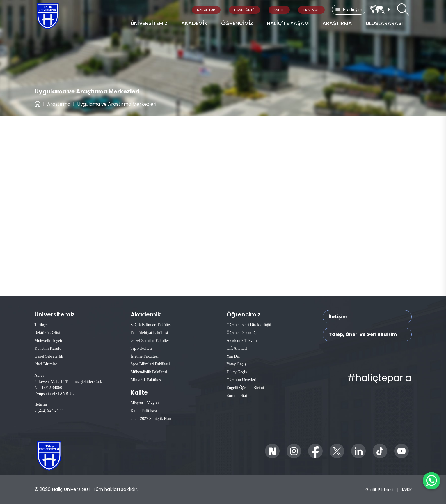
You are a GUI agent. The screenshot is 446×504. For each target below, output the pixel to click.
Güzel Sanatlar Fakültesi (151, 341)
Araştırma (59, 104)
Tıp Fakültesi (141, 348)
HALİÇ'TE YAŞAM (288, 23)
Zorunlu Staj (237, 396)
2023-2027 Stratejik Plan (151, 419)
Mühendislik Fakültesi (149, 372)
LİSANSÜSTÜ (245, 10)
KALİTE (279, 10)
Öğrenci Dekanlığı (242, 333)
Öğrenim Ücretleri (242, 380)
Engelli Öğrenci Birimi (245, 388)
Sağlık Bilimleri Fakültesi (152, 325)
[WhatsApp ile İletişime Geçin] (431, 481)
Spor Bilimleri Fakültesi (150, 364)
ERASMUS (312, 10)
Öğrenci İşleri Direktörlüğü (249, 325)
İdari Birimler (46, 364)
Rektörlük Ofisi (47, 333)
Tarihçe (41, 325)
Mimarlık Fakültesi (146, 380)
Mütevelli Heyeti (48, 341)
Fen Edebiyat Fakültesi (149, 333)
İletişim (338, 317)
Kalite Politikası (144, 411)
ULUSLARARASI (384, 23)
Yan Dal (233, 356)
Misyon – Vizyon (145, 403)
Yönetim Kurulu (48, 348)
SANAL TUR (206, 10)
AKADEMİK (194, 23)
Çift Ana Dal (237, 348)
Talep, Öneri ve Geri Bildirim (363, 334)
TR (380, 10)
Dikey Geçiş (237, 372)
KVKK (407, 490)
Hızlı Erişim (349, 10)
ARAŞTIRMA (337, 23)
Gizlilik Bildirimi (379, 490)
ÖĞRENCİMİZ (237, 23)
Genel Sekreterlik (49, 356)
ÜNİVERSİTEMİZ (149, 23)
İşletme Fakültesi (145, 356)
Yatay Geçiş (236, 364)
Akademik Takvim (242, 341)
